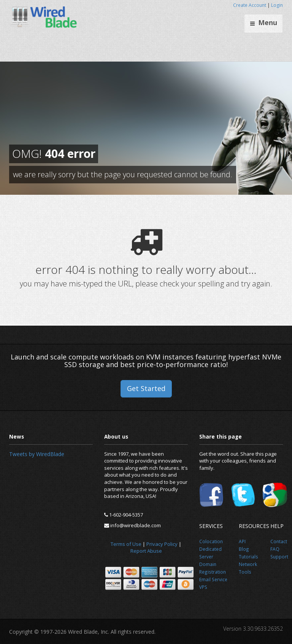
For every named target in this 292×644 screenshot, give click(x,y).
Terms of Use (126, 544)
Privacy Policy (162, 544)
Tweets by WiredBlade (37, 454)
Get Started (146, 388)
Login (277, 5)
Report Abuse (146, 551)
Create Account (250, 5)
